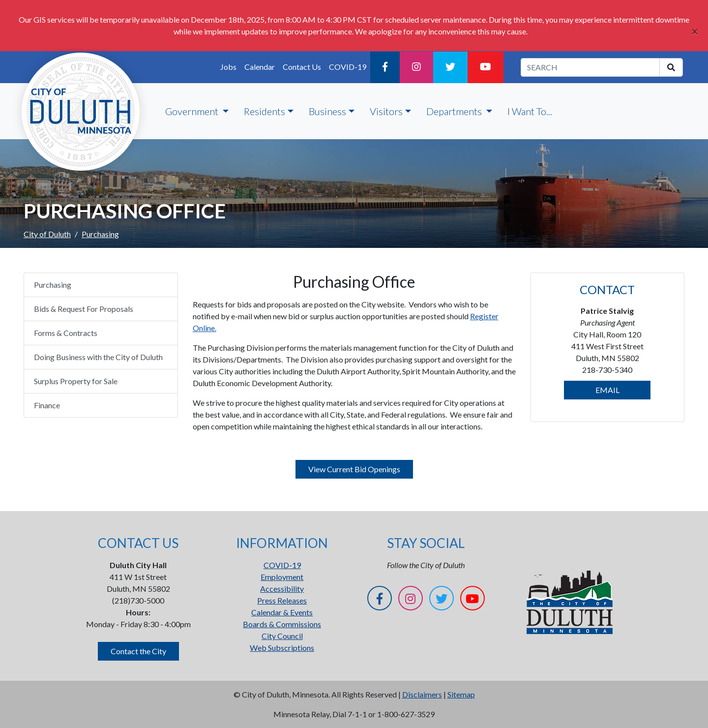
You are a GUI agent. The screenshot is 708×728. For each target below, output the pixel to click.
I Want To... (530, 111)
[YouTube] (486, 67)
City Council (282, 636)
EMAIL (607, 390)
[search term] (590, 67)
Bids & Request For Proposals (84, 309)
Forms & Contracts (66, 333)
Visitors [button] (386, 111)
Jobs (228, 67)
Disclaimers (422, 694)
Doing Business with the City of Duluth (98, 357)
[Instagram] (416, 67)
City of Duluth (47, 234)
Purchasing (53, 285)
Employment (282, 577)
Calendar (260, 67)
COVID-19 (348, 67)
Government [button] (193, 111)
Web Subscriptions (282, 648)
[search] (671, 67)
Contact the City (138, 651)
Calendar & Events (282, 612)
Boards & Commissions (282, 624)
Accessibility (282, 589)
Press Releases (282, 600)
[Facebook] (385, 67)
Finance (47, 405)
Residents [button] (265, 111)
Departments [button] (455, 111)
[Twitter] (450, 67)
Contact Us (302, 67)
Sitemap (461, 694)
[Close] (695, 31)
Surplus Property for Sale (76, 381)
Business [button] (327, 111)
